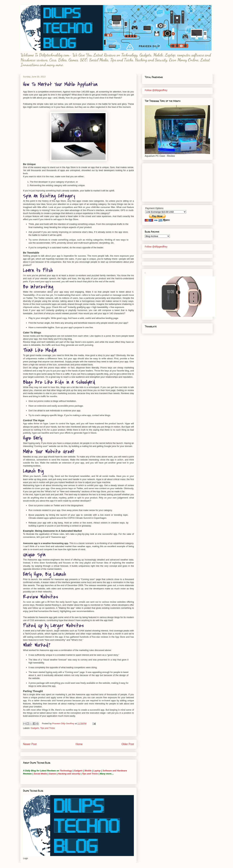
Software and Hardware (115, 771)
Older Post (128, 744)
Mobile (88, 771)
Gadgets (35, 728)
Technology (66, 771)
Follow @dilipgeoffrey (156, 90)
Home (79, 744)
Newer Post (30, 744)
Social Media (40, 774)
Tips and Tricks (48, 728)
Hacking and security (69, 774)
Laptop (97, 771)
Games (52, 774)
